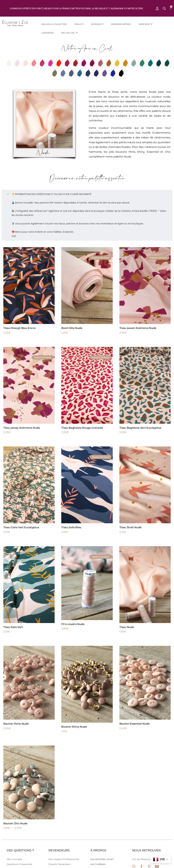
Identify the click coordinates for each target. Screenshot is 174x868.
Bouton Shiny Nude (74, 727)
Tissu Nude (127, 627)
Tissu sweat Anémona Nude (138, 328)
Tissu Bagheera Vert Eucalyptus (140, 428)
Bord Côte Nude (72, 328)
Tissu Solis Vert (13, 627)
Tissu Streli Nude (131, 527)
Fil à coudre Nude (73, 624)
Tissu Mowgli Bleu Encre (19, 328)
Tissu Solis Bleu (71, 527)
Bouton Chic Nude (15, 823)
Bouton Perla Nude (16, 724)
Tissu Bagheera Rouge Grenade (82, 428)
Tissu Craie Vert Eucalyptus (21, 527)
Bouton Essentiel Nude (135, 724)
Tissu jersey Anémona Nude (22, 428)
